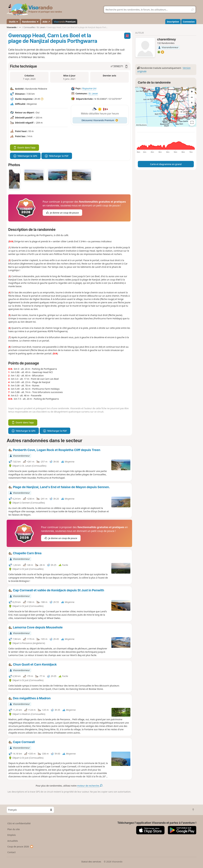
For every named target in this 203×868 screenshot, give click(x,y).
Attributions (141, 125)
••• (20, 27)
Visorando (11, 27)
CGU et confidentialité (19, 823)
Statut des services (91, 862)
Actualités (13, 841)
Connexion (189, 22)
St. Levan (93, 94)
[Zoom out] (192, 97)
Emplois (12, 835)
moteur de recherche (90, 786)
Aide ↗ (46, 22)
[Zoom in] (192, 91)
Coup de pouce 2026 (20, 847)
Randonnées (30, 22)
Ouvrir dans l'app (25, 148)
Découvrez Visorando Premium (100, 120)
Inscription (173, 22)
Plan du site (14, 829)
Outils (13, 22)
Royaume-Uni (89, 89)
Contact (12, 852)
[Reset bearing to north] (192, 103)
